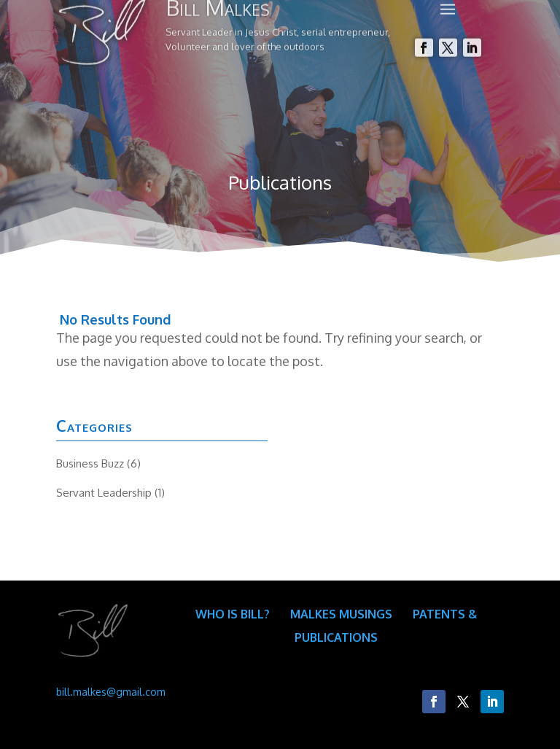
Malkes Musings (341, 614)
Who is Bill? (233, 614)
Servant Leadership (104, 493)
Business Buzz (90, 463)
